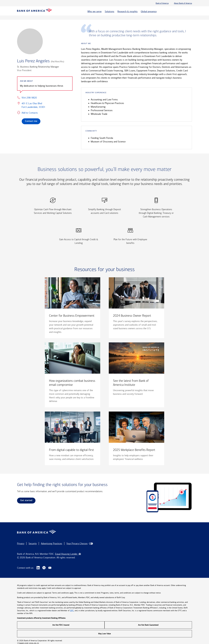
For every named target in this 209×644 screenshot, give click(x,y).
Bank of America (162, 3)
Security (33, 544)
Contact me (31, 121)
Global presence (149, 11)
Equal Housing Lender (68, 554)
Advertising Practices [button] (52, 544)
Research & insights (127, 11)
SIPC (72, 611)
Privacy (21, 544)
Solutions (109, 11)
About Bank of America (183, 3)
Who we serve (95, 11)
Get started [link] (26, 500)
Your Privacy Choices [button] (77, 544)
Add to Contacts (30, 113)
